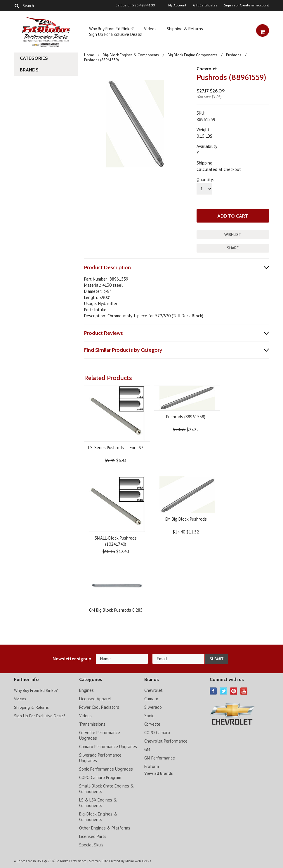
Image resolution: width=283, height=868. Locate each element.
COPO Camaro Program (100, 777)
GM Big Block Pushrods (186, 518)
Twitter (224, 691)
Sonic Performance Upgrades (106, 768)
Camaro (151, 698)
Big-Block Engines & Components (131, 55)
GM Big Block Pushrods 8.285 (116, 609)
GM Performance (160, 757)
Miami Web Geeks (138, 860)
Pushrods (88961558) (186, 416)
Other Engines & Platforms (105, 827)
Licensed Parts (93, 836)
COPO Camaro (157, 732)
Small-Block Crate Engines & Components (106, 788)
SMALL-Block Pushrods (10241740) (116, 540)
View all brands (159, 773)
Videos (150, 29)
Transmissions (92, 723)
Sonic (149, 715)
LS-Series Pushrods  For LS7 (116, 447)
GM (147, 749)
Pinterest (234, 691)
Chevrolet (207, 69)
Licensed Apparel (95, 698)
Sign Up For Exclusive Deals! (116, 34)
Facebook (213, 691)
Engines (86, 690)
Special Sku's (91, 844)
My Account (177, 5)
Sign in (229, 5)
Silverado (153, 707)
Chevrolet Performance (166, 740)
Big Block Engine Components (192, 55)
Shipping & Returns (185, 29)
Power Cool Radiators (99, 707)
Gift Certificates (205, 5)
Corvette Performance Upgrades (100, 735)
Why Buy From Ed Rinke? (111, 29)
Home (89, 55)
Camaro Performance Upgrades (108, 746)
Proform (152, 766)
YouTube (244, 691)
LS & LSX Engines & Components (98, 802)
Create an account (254, 5)
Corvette (152, 723)
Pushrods (234, 55)
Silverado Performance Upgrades (100, 757)
